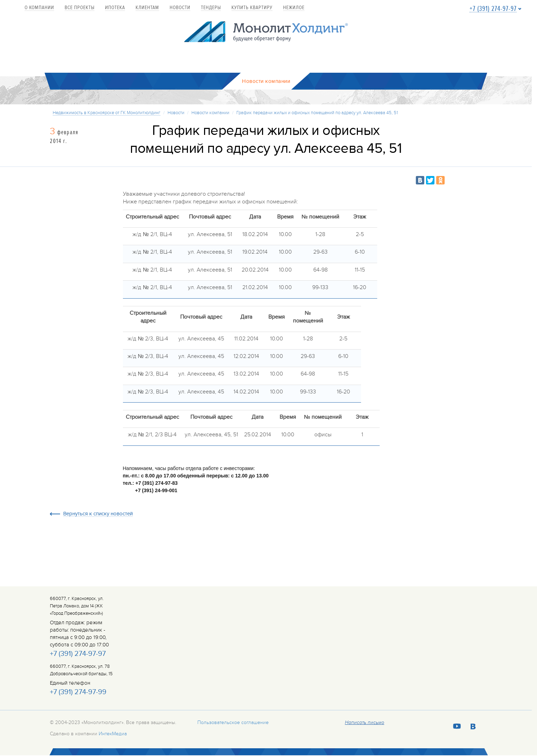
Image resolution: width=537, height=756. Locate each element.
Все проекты (80, 8)
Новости (180, 8)
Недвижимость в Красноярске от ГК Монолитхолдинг (107, 113)
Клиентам (147, 8)
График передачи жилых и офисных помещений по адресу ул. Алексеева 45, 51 (317, 113)
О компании (39, 8)
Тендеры (211, 8)
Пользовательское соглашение (233, 723)
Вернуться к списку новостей (98, 515)
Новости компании (210, 113)
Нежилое (294, 8)
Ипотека (115, 8)
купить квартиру (252, 8)
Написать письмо (365, 723)
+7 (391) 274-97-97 (493, 9)
